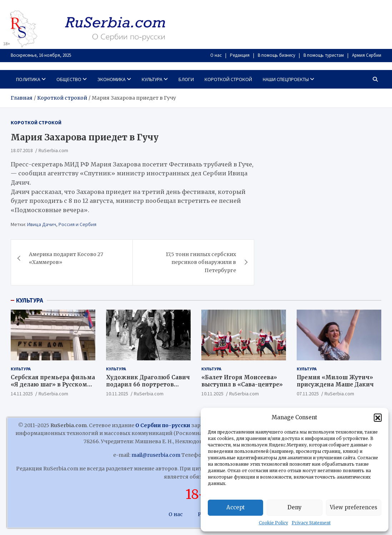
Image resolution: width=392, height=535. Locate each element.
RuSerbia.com (53, 150)
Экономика (112, 79)
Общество (69, 79)
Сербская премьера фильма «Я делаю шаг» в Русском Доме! (53, 384)
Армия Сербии (367, 55)
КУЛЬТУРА (30, 300)
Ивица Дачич (42, 224)
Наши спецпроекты (286, 79)
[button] (378, 417)
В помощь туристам (324, 55)
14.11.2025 (22, 394)
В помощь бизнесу (277, 55)
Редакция (240, 55)
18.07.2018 (22, 150)
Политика (28, 79)
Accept (236, 507)
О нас (216, 55)
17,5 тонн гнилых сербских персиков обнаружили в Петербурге (201, 262)
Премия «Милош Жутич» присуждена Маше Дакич (336, 381)
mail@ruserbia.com (156, 455)
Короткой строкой (228, 79)
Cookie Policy (273, 523)
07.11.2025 (308, 394)
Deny (295, 507)
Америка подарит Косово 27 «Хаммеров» (66, 258)
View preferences (354, 507)
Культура (152, 79)
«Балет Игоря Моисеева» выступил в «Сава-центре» (242, 381)
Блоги (186, 79)
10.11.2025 (117, 394)
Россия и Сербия (77, 224)
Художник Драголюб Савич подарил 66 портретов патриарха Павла (148, 384)
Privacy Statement (311, 523)
